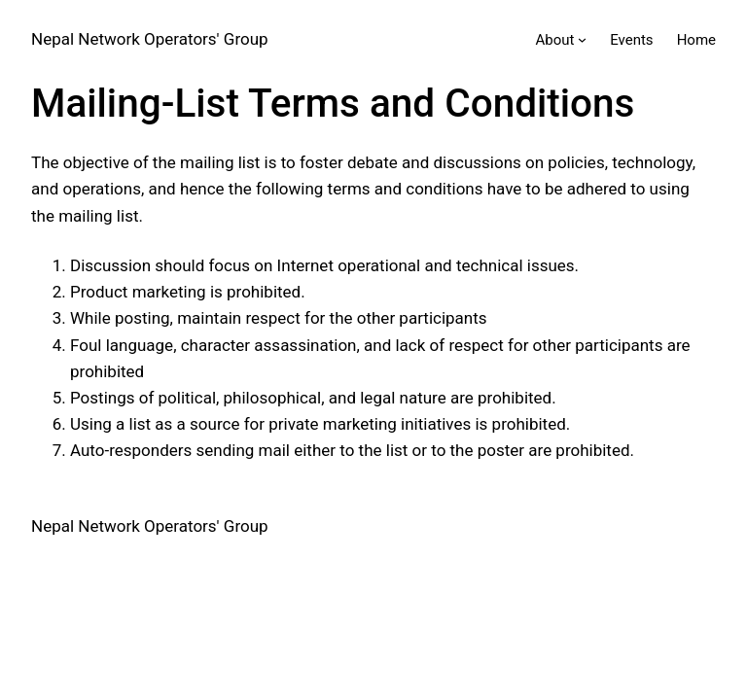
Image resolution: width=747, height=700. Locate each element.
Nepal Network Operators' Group (150, 39)
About (555, 40)
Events (631, 40)
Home (696, 40)
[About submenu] (582, 39)
